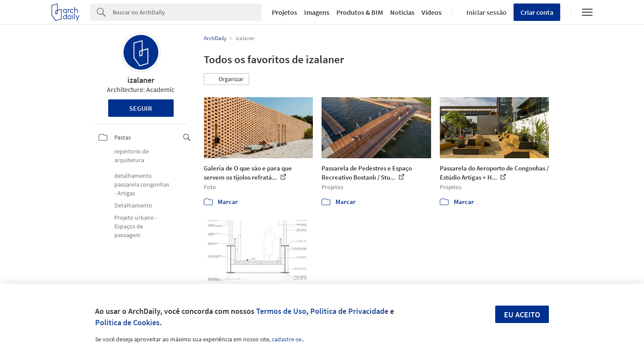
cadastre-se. (287, 339)
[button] (226, 79)
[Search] (187, 12)
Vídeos (432, 12)
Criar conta (537, 12)
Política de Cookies (127, 322)
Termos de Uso (281, 311)
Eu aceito (522, 315)
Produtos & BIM (360, 12)
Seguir (141, 108)
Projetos (284, 12)
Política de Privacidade (349, 311)
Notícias (402, 12)
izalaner (141, 80)
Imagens (317, 12)
